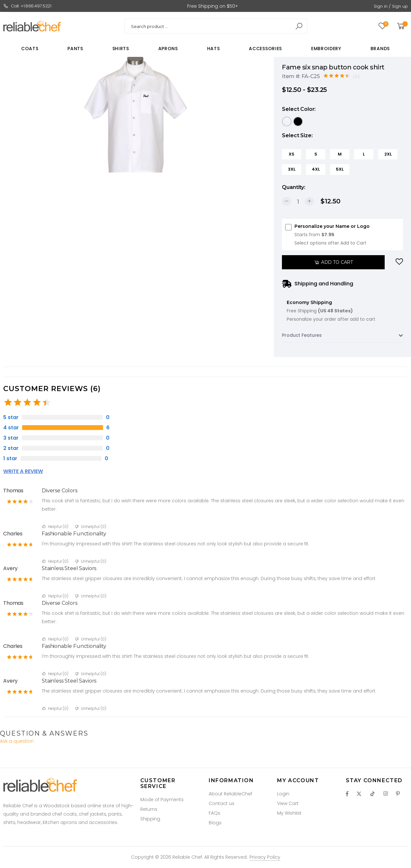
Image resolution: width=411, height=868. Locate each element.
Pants (75, 49)
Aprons (168, 49)
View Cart (288, 803)
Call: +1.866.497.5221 (27, 6)
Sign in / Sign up (391, 6)
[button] (402, 26)
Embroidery (326, 49)
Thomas (13, 491)
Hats (214, 49)
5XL (340, 169)
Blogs (215, 823)
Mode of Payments (162, 800)
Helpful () (56, 527)
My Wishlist (289, 813)
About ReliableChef (230, 794)
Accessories (265, 49)
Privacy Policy (265, 857)
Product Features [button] (342, 335)
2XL (388, 154)
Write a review (23, 471)
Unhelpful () (90, 527)
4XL (316, 169)
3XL (292, 169)
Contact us (222, 803)
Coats (30, 49)
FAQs (214, 813)
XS (292, 154)
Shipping (150, 819)
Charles (13, 534)
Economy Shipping (331, 311)
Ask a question (17, 741)
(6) (356, 77)
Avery (10, 568)
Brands (380, 49)
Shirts (121, 49)
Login (283, 794)
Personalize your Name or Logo (332, 235)
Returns (149, 809)
